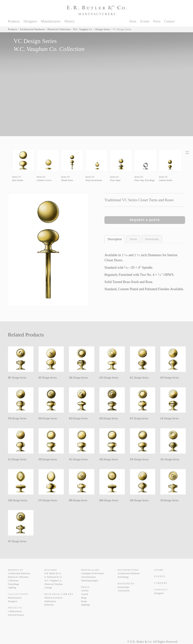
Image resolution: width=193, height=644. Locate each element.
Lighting (12, 588)
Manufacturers (51, 21)
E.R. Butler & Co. (53, 573)
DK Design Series (78, 378)
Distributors (128, 570)
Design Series (102, 29)
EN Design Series (170, 378)
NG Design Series (78, 459)
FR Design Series (17, 418)
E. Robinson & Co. (53, 577)
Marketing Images (90, 581)
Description (115, 239)
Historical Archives (54, 598)
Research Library (59, 594)
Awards (85, 594)
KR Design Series (109, 418)
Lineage (48, 588)
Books (84, 601)
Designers (30, 21)
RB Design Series (78, 500)
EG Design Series (139, 378)
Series (133, 239)
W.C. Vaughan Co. (83, 29)
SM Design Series (139, 500)
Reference (49, 605)
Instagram (159, 593)
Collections (13, 581)
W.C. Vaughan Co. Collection (49, 49)
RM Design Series (109, 500)
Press (157, 21)
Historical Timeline (54, 584)
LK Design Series (169, 418)
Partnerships (123, 587)
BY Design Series (48, 378)
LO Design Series (17, 459)
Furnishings (13, 584)
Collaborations (15, 611)
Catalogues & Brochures (93, 573)
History (70, 21)
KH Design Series (78, 418)
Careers (161, 583)
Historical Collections (59, 29)
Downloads (152, 239)
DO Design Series (109, 378)
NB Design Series (48, 459)
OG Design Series (170, 459)
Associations (124, 591)
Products (14, 21)
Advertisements (88, 577)
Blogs (84, 598)
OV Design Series (48, 500)
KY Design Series (139, 418)
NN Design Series (139, 459)
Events (145, 21)
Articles (85, 591)
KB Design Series (48, 418)
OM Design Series (18, 500)
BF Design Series (17, 378)
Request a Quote (145, 220)
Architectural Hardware (32, 29)
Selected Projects (16, 615)
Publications (50, 601)
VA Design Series (169, 500)
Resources (126, 584)
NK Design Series (109, 459)
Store (133, 21)
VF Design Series (17, 541)
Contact (169, 21)
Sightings (85, 605)
